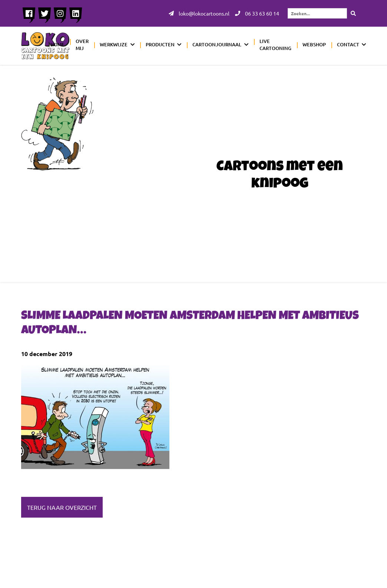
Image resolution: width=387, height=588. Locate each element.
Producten (160, 44)
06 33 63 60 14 (257, 13)
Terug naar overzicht (62, 507)
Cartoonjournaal (217, 44)
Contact (348, 44)
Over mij (82, 45)
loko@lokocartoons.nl (199, 13)
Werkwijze (114, 44)
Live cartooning (275, 45)
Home (57, 44)
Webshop (314, 44)
